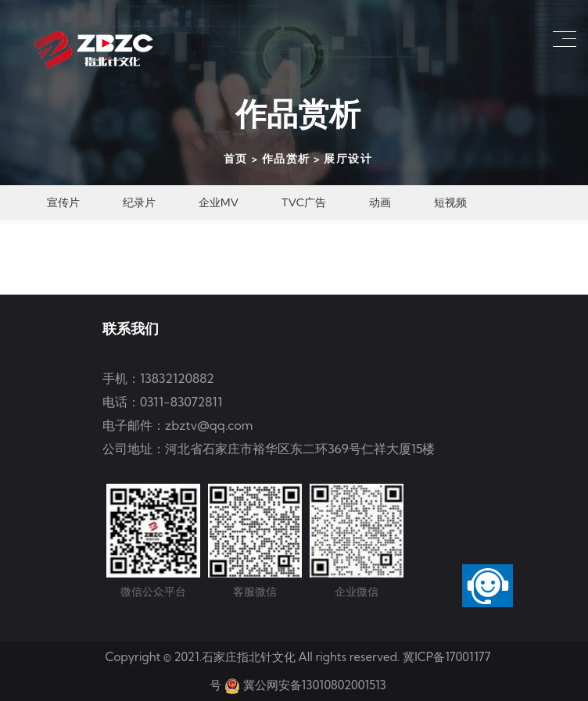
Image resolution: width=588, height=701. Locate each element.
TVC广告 (304, 202)
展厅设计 (348, 159)
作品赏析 (286, 159)
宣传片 (63, 202)
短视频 (450, 202)
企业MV (219, 202)
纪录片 (139, 202)
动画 (380, 202)
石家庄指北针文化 (250, 657)
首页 (236, 159)
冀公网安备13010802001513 (315, 685)
